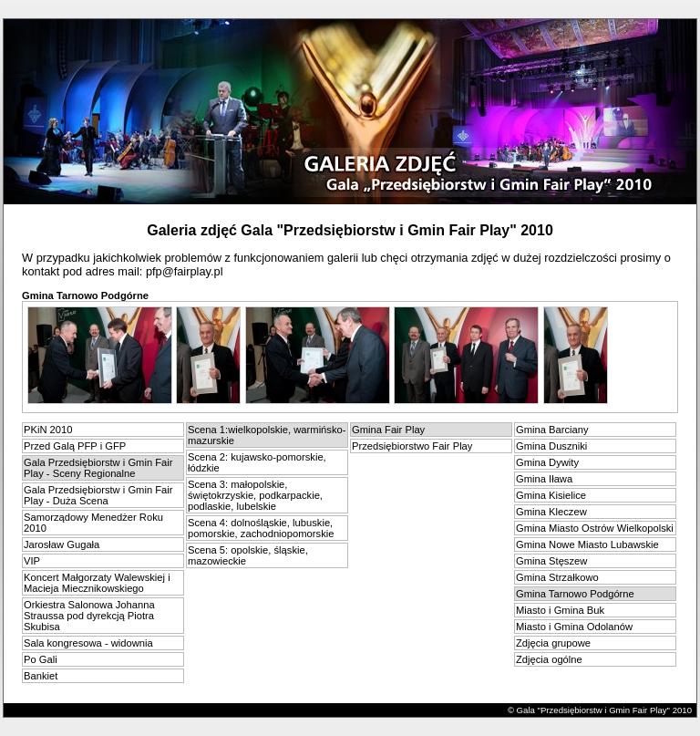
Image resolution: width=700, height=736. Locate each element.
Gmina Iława (544, 479)
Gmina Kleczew (551, 512)
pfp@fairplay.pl (185, 271)
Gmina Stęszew (551, 561)
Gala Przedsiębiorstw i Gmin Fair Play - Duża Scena (98, 495)
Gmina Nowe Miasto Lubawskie (587, 544)
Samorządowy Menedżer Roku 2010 (93, 523)
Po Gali (41, 659)
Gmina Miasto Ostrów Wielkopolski (595, 528)
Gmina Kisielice (551, 495)
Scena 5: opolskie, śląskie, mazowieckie (248, 555)
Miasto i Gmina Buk (560, 610)
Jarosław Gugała (62, 544)
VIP (32, 561)
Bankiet (41, 676)
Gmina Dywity (547, 462)
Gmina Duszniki (551, 446)
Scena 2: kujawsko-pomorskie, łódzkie (257, 462)
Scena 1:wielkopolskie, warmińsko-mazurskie (267, 435)
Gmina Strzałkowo (557, 577)
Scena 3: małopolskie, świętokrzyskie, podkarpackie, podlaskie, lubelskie (255, 495)
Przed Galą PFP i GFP (75, 446)
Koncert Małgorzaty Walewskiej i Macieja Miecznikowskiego (97, 583)
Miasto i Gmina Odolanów (574, 627)
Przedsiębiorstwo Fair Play (412, 446)
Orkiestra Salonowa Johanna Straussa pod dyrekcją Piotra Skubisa (89, 616)
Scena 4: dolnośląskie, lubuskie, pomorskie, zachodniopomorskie (261, 528)
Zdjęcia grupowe (553, 643)
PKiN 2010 (48, 430)
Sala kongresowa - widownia (88, 643)
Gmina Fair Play (388, 430)
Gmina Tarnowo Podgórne (575, 594)
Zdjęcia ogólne (549, 659)
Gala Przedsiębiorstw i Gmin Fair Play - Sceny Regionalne (98, 468)
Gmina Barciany (552, 430)
